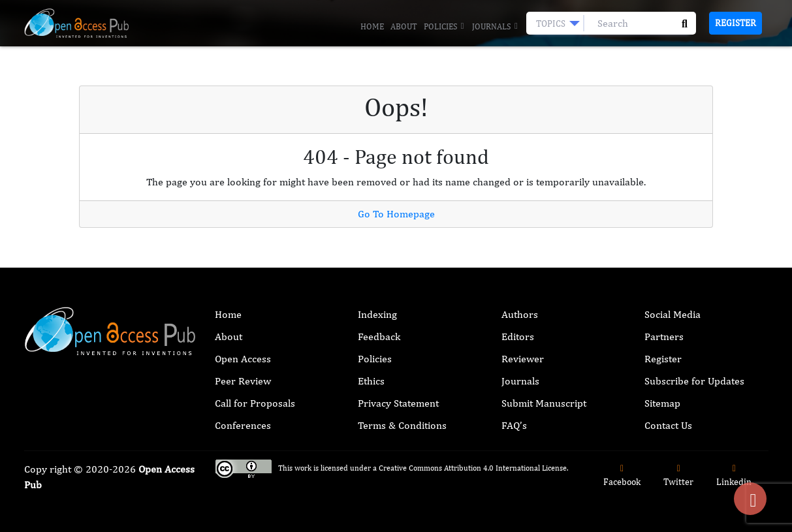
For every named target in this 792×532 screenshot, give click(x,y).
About (404, 26)
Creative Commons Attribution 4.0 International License (473, 468)
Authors (520, 314)
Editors (518, 336)
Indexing (377, 314)
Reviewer (523, 359)
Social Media (673, 314)
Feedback (379, 336)
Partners (664, 336)
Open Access (243, 359)
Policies (445, 27)
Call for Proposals (255, 403)
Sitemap (662, 403)
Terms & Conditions (402, 425)
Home (372, 26)
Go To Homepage (396, 214)
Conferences (243, 425)
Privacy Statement (398, 403)
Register (736, 23)
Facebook (622, 476)
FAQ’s (514, 425)
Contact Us (668, 425)
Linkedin (734, 476)
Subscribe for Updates (694, 381)
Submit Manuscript (544, 403)
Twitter (678, 476)
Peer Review (243, 381)
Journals (496, 27)
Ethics (371, 381)
